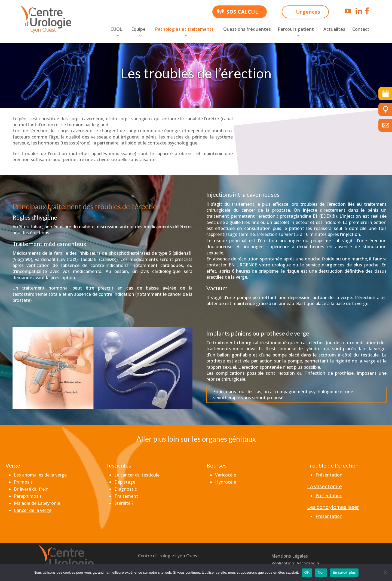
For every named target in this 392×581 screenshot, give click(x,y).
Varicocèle (226, 475)
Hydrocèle (226, 482)
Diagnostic (125, 489)
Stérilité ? (124, 503)
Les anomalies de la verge (40, 475)
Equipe (139, 29)
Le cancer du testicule (137, 475)
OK (307, 572)
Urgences (308, 12)
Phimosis (23, 482)
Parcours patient (296, 29)
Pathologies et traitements (184, 29)
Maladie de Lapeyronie (37, 503)
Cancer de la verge (33, 510)
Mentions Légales (290, 556)
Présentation (329, 475)
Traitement (126, 496)
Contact (361, 29)
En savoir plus (344, 572)
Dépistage (125, 482)
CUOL (116, 29)
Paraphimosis (28, 496)
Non (321, 572)
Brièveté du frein (31, 489)
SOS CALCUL (242, 12)
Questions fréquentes (247, 29)
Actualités (334, 29)
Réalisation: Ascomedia (295, 563)
